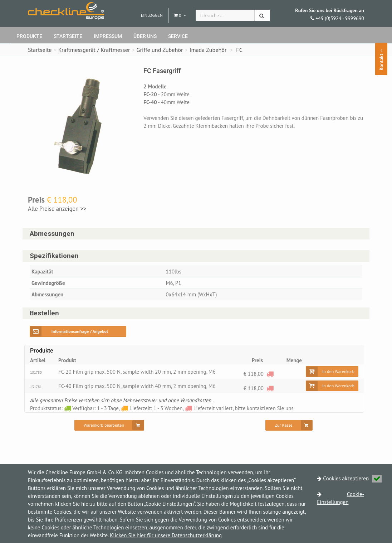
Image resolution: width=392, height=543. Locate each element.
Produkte (29, 36)
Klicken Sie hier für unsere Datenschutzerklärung (166, 535)
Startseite (68, 36)
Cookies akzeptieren (352, 478)
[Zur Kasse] (289, 425)
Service (178, 36)
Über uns (145, 36)
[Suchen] (262, 15)
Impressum (108, 36)
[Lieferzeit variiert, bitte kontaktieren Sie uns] (270, 374)
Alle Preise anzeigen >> (57, 209)
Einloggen (152, 15)
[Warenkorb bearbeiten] (109, 425)
